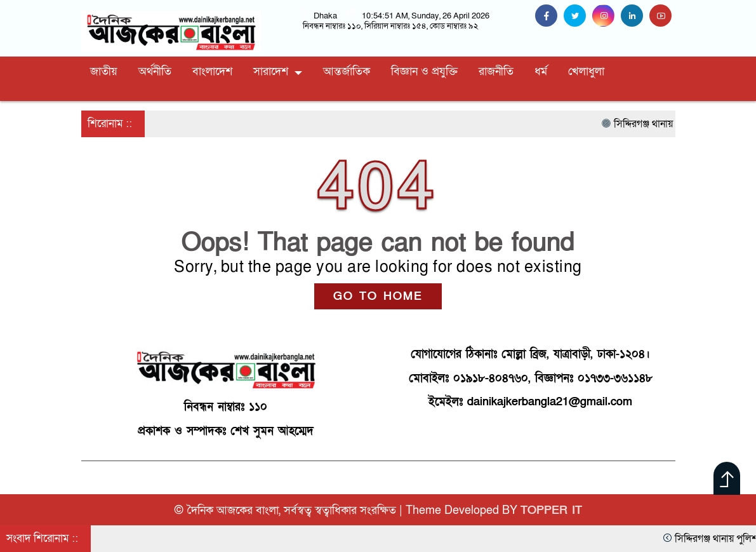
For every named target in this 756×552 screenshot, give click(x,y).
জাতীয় (104, 71)
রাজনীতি (496, 71)
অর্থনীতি (155, 71)
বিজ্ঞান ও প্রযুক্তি (424, 71)
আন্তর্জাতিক (347, 71)
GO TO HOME (378, 296)
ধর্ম (541, 71)
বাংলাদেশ (212, 71)
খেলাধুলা (586, 71)
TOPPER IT (551, 510)
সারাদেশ (271, 71)
